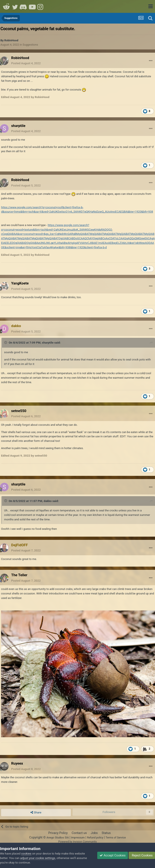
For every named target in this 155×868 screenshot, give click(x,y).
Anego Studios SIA (58, 837)
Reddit (6, 6)
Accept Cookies (113, 855)
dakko (48, 501)
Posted (26, 63)
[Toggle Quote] (6, 342)
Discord (24, 6)
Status (106, 833)
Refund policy (95, 837)
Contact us (79, 833)
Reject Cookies (142, 855)
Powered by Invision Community (77, 842)
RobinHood (11, 40)
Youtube (32, 6)
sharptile (48, 342)
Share (36, 813)
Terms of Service (116, 837)
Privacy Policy (58, 833)
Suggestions (30, 45)
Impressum (78, 837)
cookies (26, 853)
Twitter (15, 6)
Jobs (94, 833)
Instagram (41, 6)
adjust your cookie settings (38, 858)
